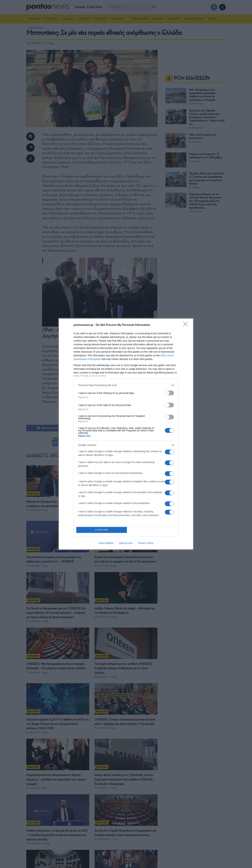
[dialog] (126, 434)
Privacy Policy (146, 543)
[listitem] (126, 385)
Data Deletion (106, 543)
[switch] (169, 393)
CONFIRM (102, 530)
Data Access (126, 543)
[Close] (187, 325)
